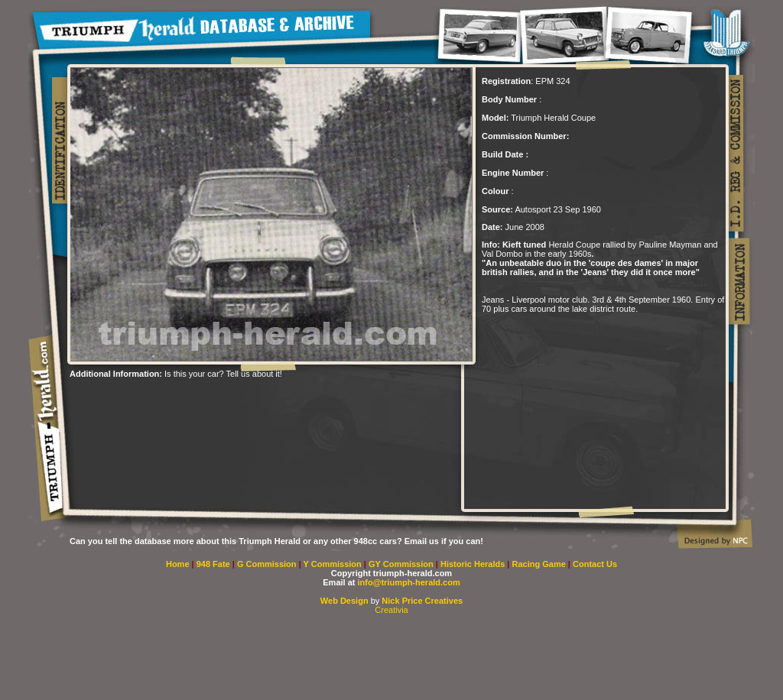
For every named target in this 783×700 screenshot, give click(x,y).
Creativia (391, 610)
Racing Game (540, 564)
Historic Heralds (474, 564)
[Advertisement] (391, 657)
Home (178, 564)
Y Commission (334, 564)
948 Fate (214, 564)
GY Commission (401, 564)
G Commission (268, 564)
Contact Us (595, 564)
